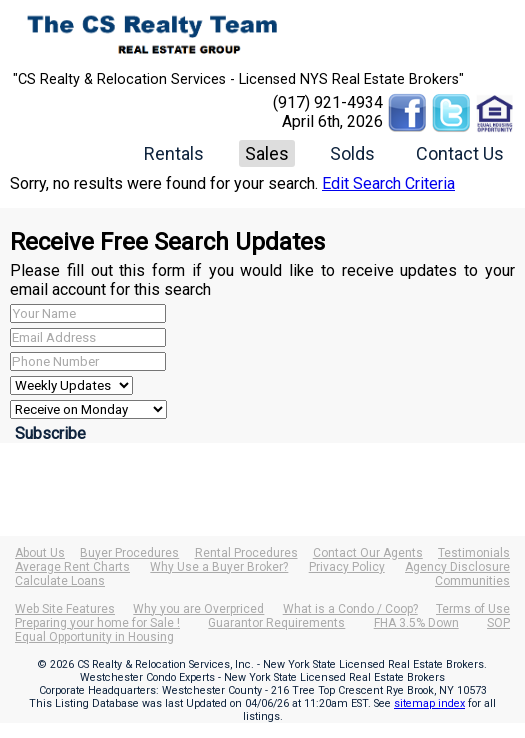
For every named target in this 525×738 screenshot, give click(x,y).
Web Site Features (65, 609)
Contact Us (460, 153)
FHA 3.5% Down (416, 623)
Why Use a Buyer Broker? (219, 567)
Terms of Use (473, 609)
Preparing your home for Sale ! (97, 623)
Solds (352, 153)
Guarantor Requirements (276, 623)
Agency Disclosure (457, 567)
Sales (267, 153)
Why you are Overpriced (198, 609)
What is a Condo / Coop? (350, 609)
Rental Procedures (246, 553)
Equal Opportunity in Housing (94, 637)
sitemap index (429, 703)
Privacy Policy (347, 567)
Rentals (174, 153)
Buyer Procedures (129, 553)
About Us (40, 553)
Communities (472, 581)
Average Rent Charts (72, 567)
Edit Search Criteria (388, 183)
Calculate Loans (60, 581)
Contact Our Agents (368, 553)
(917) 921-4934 (328, 102)
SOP (498, 623)
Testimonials (474, 553)
